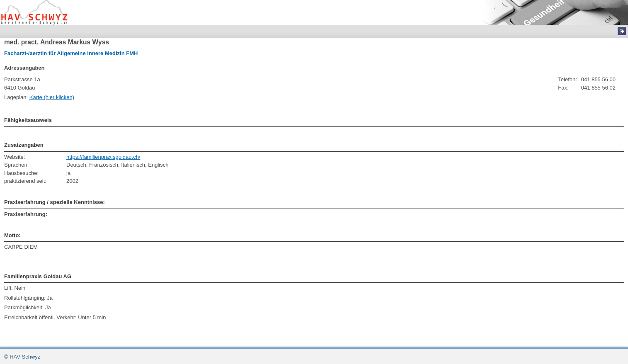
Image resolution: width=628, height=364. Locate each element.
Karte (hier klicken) (52, 97)
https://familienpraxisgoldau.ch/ (103, 157)
